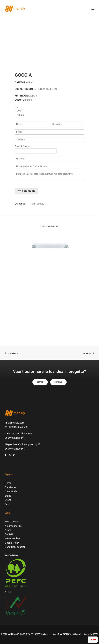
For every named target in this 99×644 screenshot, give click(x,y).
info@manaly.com (15, 423)
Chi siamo (10, 487)
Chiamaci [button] (58, 382)
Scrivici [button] (40, 382)
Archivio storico (13, 526)
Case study (11, 492)
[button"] (6, 455)
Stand (8, 496)
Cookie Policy (12, 543)
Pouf (33, 204)
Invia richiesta (26, 191)
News (8, 530)
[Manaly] (15, 9)
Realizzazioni (12, 522)
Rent (7, 504)
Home (8, 483)
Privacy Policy (12, 539)
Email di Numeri (22, 146)
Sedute (40, 204)
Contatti (9, 534)
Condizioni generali (15, 547)
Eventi (8, 500)
